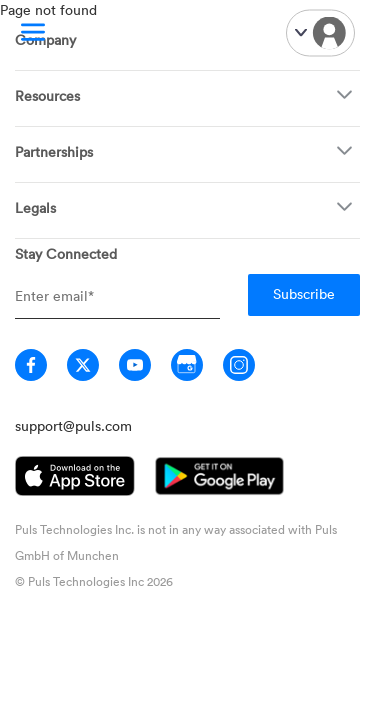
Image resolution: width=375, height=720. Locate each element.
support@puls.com (73, 425)
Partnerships (54, 151)
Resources (47, 95)
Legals (35, 207)
